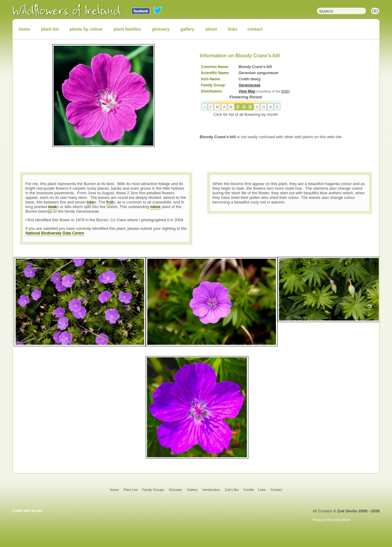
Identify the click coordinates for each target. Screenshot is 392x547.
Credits (249, 490)
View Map (247, 91)
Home (114, 490)
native (155, 207)
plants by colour (86, 29)
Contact (276, 490)
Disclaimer (343, 520)
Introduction (211, 490)
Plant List (131, 490)
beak (52, 207)
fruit (110, 202)
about (211, 29)
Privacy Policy (323, 520)
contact (255, 29)
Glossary (175, 490)
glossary (161, 29)
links (233, 29)
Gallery (192, 490)
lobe (90, 202)
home (24, 29)
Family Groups (153, 490)
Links (262, 490)
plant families (127, 29)
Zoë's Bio (232, 490)
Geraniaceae (249, 85)
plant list (50, 29)
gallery (187, 29)
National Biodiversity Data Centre (55, 233)
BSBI (285, 91)
